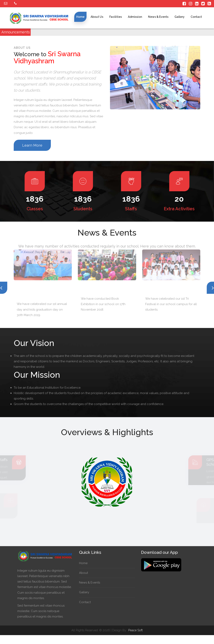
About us (97, 17)
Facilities (116, 17)
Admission (135, 17)
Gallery (180, 17)
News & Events (158, 17)
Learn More (32, 145)
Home (80, 17)
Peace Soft (135, 630)
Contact (196, 17)
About (85, 573)
